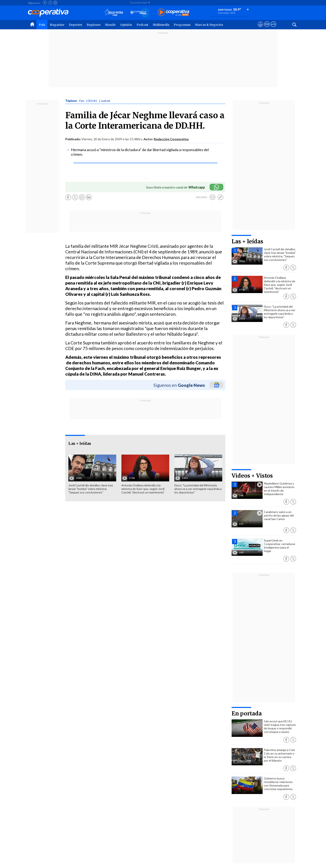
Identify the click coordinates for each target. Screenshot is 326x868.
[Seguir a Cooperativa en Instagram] (55, 3)
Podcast (142, 25)
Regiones (94, 25)
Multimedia (161, 25)
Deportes (75, 25)
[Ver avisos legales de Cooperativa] (260, 28)
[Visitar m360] (267, 28)
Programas (182, 25)
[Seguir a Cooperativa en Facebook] (45, 3)
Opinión (126, 25)
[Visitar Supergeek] (273, 28)
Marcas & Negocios (209, 25)
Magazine (57, 25)
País (42, 25)
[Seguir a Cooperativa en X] (50, 3)
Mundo (110, 25)
